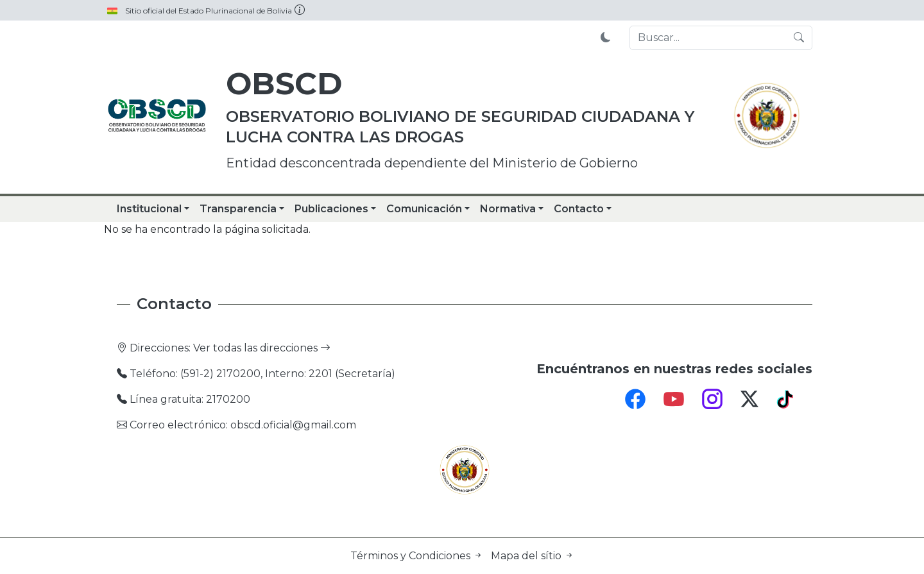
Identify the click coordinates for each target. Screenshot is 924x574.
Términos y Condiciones (418, 556)
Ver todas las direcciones (262, 348)
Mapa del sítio (533, 556)
